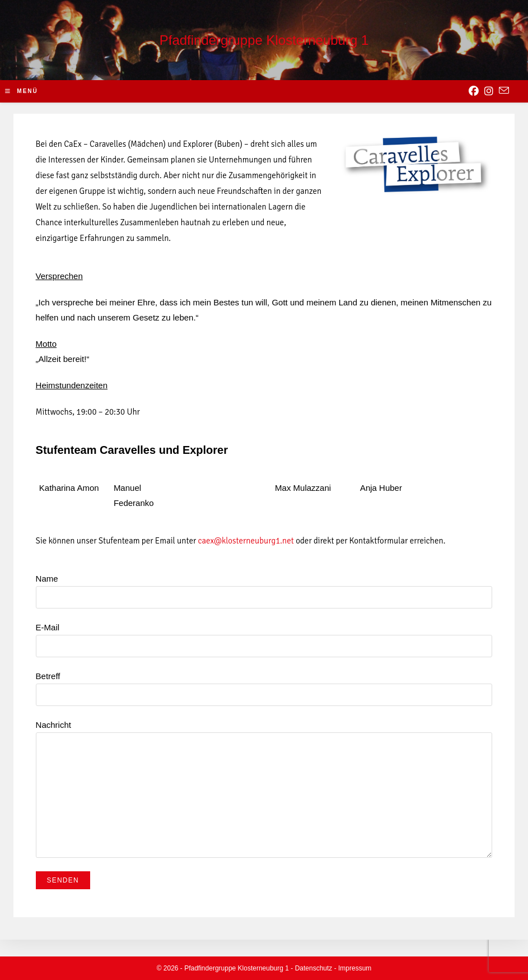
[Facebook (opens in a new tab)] (474, 91)
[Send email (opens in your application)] (504, 91)
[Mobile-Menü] (22, 91)
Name (264, 587)
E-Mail (264, 636)
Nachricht (264, 760)
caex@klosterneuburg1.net (246, 541)
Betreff (264, 685)
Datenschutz (314, 968)
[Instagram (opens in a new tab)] (489, 91)
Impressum (355, 968)
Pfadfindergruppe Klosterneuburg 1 (264, 40)
